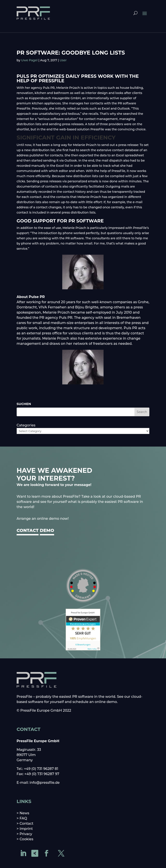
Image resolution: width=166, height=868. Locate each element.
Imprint (26, 829)
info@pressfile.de (45, 783)
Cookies (26, 839)
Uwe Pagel (29, 60)
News (24, 813)
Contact (26, 823)
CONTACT (28, 530)
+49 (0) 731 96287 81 (41, 769)
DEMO (47, 530)
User (63, 60)
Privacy (26, 834)
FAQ (23, 818)
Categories (26, 425)
